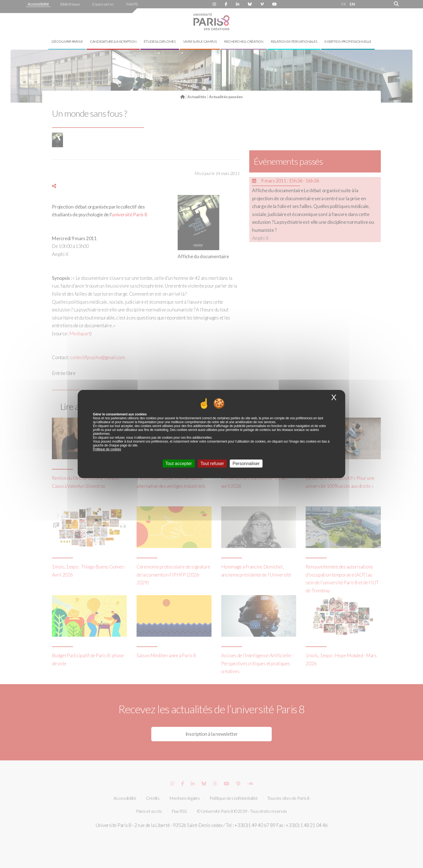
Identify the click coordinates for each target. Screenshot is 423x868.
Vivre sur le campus (200, 41)
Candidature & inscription (113, 41)
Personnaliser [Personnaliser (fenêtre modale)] (246, 464)
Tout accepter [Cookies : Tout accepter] (178, 464)
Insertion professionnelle (348, 41)
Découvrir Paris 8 (67, 41)
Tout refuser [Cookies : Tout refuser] (212, 464)
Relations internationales (294, 41)
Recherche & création (244, 41)
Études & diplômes (160, 41)
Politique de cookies (107, 449)
